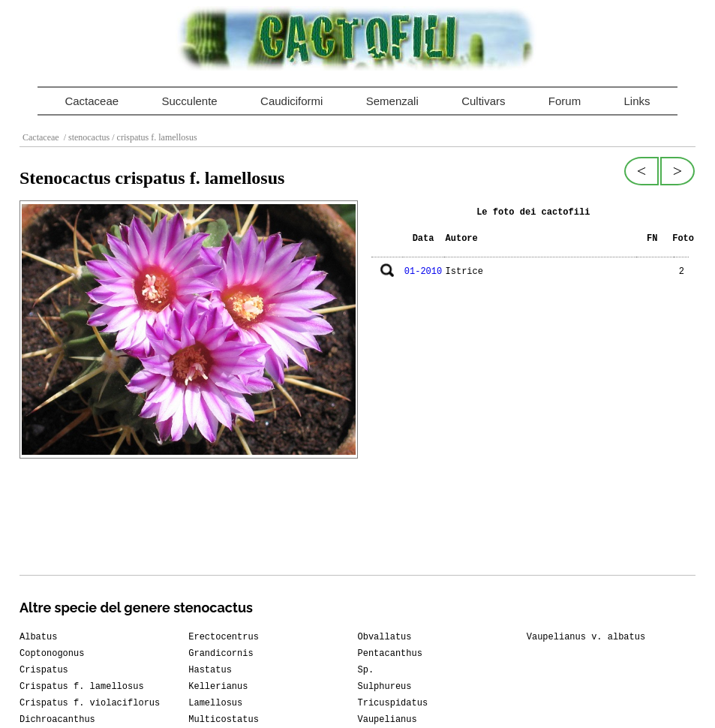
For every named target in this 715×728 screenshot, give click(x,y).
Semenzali (392, 101)
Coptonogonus (52, 654)
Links (637, 101)
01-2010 (423, 272)
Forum (565, 101)
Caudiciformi (291, 101)
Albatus (38, 637)
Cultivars (483, 101)
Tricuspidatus (393, 703)
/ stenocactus (86, 137)
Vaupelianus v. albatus (586, 637)
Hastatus (210, 670)
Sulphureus (385, 687)
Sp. (366, 670)
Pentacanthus (390, 654)
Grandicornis (221, 654)
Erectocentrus (224, 637)
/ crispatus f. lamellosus (153, 137)
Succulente (189, 101)
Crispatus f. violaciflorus (90, 703)
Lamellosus (215, 703)
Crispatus (44, 670)
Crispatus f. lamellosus (82, 687)
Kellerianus (218, 687)
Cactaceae (92, 101)
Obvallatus (385, 637)
